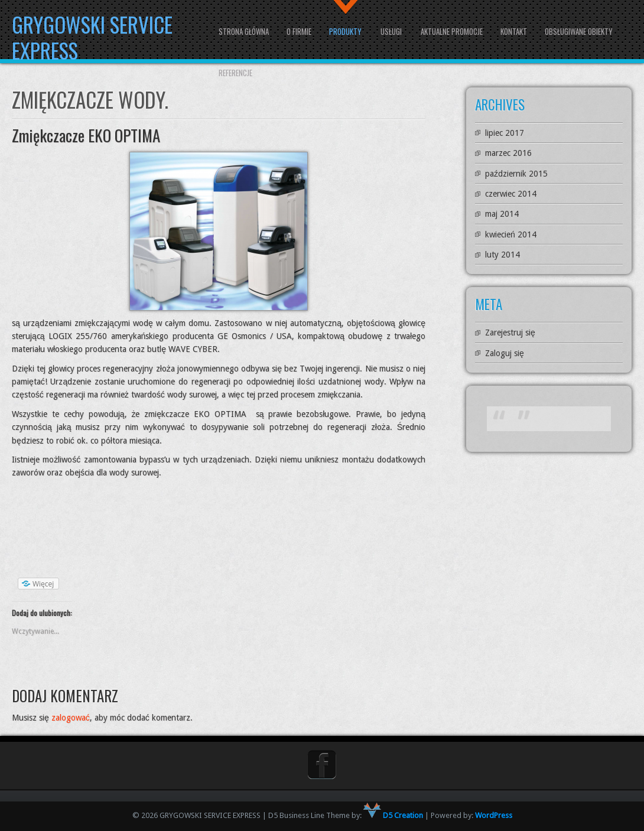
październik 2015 (516, 174)
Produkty (345, 31)
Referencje (235, 73)
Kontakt (514, 31)
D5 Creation (393, 815)
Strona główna (244, 31)
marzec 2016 (508, 153)
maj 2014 (502, 214)
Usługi (391, 31)
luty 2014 (502, 255)
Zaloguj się (505, 353)
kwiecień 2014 (511, 234)
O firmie (299, 31)
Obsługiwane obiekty (579, 31)
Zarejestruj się (510, 333)
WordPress (494, 815)
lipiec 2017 (505, 133)
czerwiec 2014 (511, 194)
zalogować (71, 718)
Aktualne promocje (452, 31)
